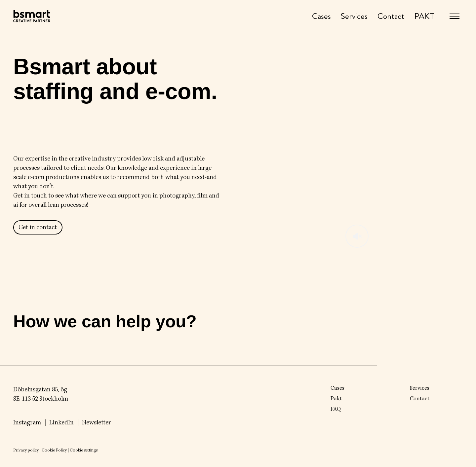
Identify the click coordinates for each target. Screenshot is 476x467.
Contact (391, 16)
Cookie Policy (54, 450)
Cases (321, 16)
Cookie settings (84, 450)
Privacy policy (26, 450)
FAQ (336, 410)
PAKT (424, 16)
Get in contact (38, 228)
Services (354, 16)
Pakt (336, 399)
